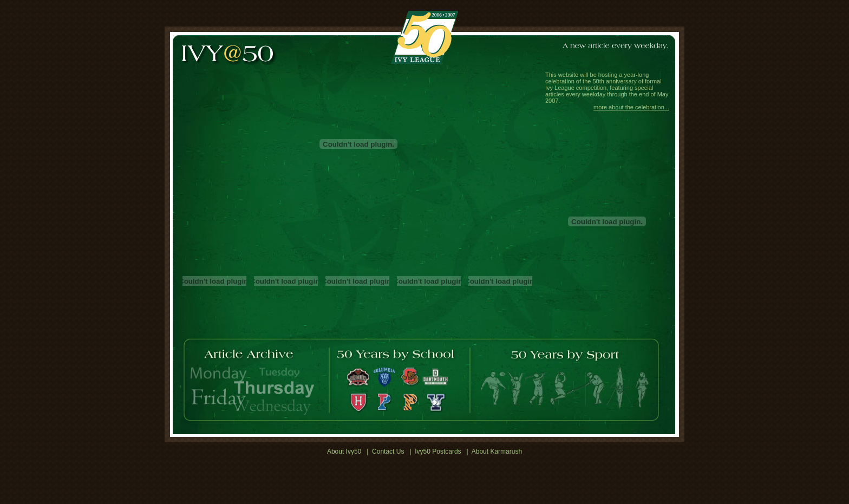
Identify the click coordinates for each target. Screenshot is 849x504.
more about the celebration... (631, 107)
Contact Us (388, 451)
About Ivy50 (344, 451)
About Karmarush (497, 451)
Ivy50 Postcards (438, 451)
